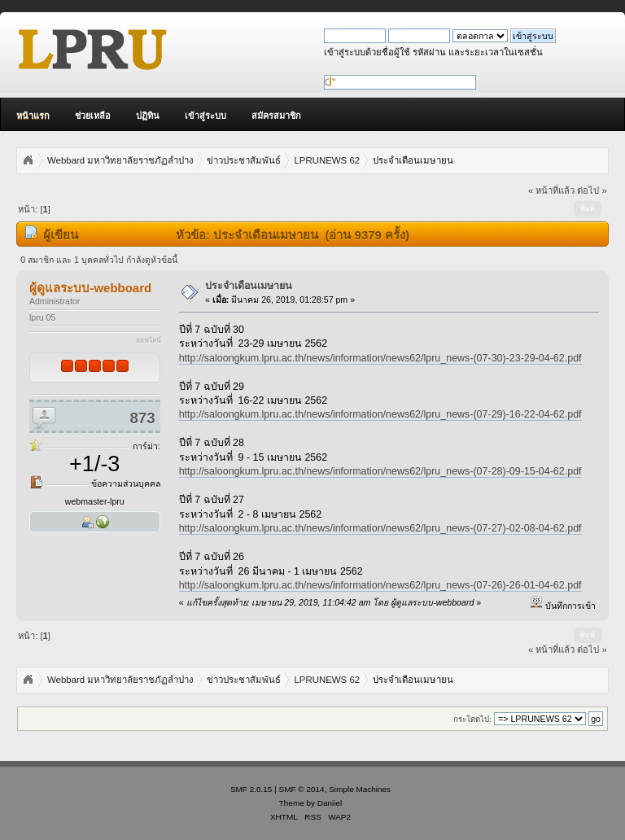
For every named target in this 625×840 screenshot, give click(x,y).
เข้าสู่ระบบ (205, 116)
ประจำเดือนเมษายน (249, 286)
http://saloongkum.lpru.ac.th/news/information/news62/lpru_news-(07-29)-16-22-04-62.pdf (380, 414)
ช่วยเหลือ (93, 116)
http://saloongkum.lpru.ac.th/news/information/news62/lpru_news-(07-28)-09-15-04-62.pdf (380, 471)
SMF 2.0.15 (251, 789)
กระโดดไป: (472, 719)
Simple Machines (360, 789)
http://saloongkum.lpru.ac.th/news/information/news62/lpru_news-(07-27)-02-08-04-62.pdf (380, 528)
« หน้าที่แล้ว (551, 190)
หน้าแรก (33, 116)
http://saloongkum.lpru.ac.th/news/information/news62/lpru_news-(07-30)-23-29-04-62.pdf (380, 358)
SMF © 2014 (302, 789)
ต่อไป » (592, 190)
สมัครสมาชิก (276, 116)
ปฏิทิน (148, 116)
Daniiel (330, 803)
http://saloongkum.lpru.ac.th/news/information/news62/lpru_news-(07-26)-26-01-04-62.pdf (380, 585)
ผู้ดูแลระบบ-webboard (90, 288)
